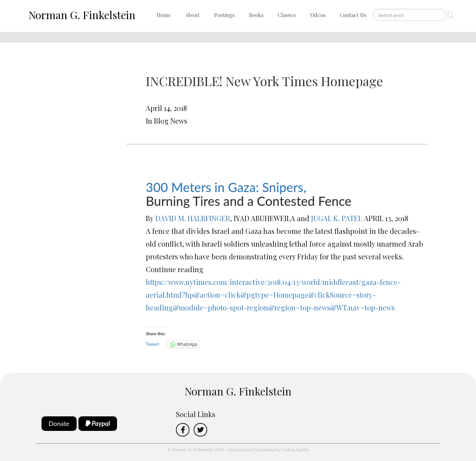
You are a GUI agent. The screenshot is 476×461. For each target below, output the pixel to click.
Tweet (153, 344)
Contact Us (353, 15)
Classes (287, 15)
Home (164, 15)
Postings (225, 15)
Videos (318, 15)
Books (256, 15)
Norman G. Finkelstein (82, 15)
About (192, 15)
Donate (59, 423)
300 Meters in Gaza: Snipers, (226, 187)
